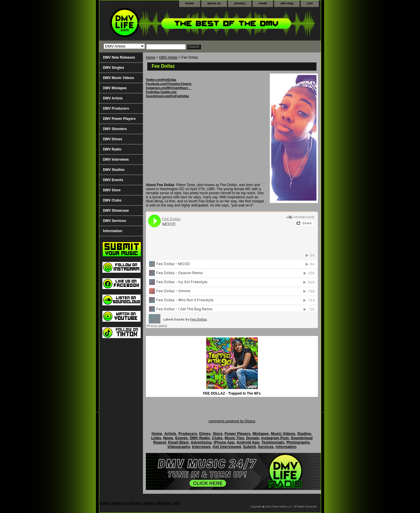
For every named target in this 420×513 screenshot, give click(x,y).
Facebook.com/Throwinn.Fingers (169, 84)
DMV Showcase (116, 211)
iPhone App (224, 442)
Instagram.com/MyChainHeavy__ (169, 88)
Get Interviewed (227, 447)
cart (310, 3)
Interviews (201, 447)
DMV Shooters (115, 129)
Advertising (201, 442)
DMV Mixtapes (115, 88)
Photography (298, 442)
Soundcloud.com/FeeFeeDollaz (167, 96)
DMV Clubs (112, 200)
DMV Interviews (116, 160)
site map (287, 3)
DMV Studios (114, 170)
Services (266, 447)
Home (150, 57)
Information (113, 231)
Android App (248, 442)
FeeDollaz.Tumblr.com (161, 92)
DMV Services (114, 221)
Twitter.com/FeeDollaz (161, 80)
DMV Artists (168, 57)
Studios (304, 434)
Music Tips (234, 438)
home (189, 3)
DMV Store (112, 190)
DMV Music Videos (118, 78)
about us (214, 3)
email (263, 3)
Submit (249, 447)
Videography (178, 447)
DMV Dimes (113, 139)
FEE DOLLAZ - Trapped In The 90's (232, 393)
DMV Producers (116, 108)
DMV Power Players (119, 119)
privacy (240, 3)
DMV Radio (112, 149)
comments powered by (232, 421)
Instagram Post (275, 438)
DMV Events (113, 180)
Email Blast (178, 442)
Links (156, 438)
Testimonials (273, 442)
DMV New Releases (119, 57)
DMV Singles (114, 68)
